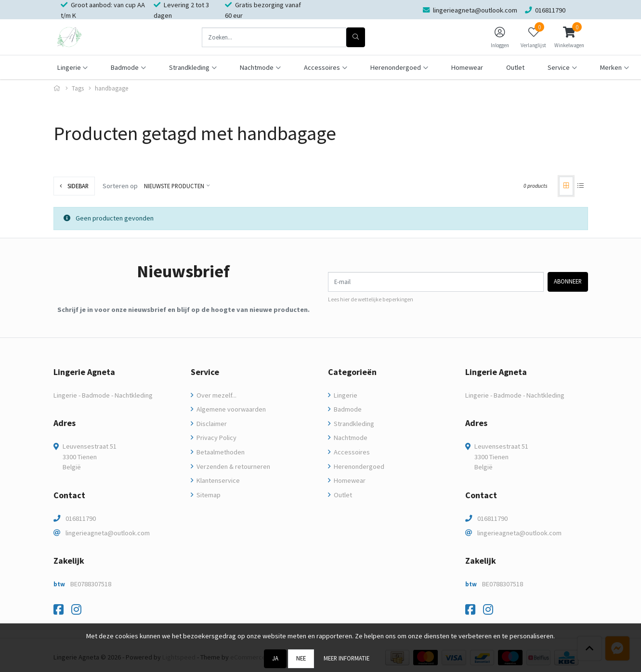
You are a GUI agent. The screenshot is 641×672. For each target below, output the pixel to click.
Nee (301, 658)
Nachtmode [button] (257, 67)
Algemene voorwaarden (230, 409)
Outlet (515, 67)
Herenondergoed (358, 466)
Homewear (467, 67)
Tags (78, 88)
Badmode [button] (125, 67)
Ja (275, 658)
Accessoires (351, 452)
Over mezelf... (216, 395)
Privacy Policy (216, 438)
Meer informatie (347, 658)
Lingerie (345, 395)
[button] (569, 37)
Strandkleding (353, 424)
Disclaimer (211, 424)
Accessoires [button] (322, 67)
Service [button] (559, 67)
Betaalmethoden (220, 452)
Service (205, 372)
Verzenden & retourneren (233, 466)
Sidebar (74, 186)
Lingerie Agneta (84, 372)
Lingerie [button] (69, 67)
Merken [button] (611, 67)
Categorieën (352, 372)
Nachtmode (350, 438)
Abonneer (568, 281)
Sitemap (208, 495)
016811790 (81, 518)
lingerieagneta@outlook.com (108, 533)
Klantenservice (217, 480)
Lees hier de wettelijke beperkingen (371, 299)
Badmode (347, 409)
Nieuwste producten (174, 186)
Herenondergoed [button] (396, 67)
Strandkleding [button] (189, 67)
